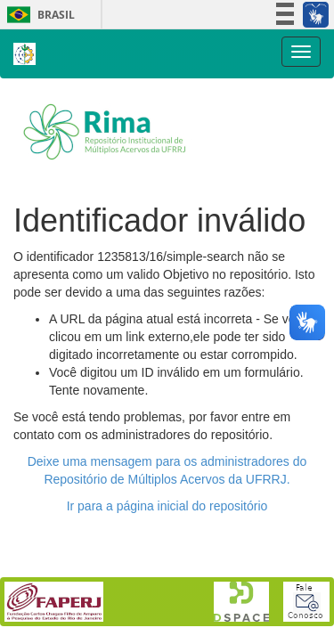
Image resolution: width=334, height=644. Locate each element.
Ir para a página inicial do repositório (167, 506)
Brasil (38, 15)
